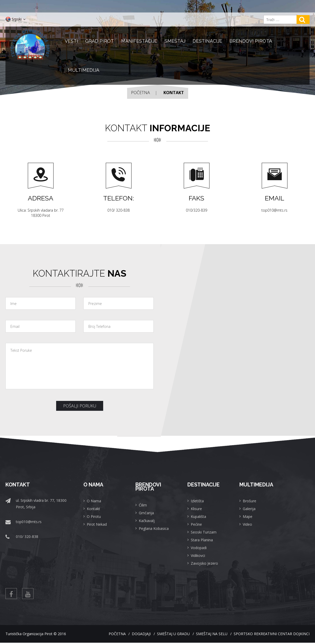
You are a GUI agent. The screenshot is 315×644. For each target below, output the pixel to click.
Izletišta (197, 501)
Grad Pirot (100, 41)
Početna (140, 93)
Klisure (196, 509)
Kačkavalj (147, 521)
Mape (248, 516)
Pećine (196, 524)
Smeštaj (175, 41)
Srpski (15, 19)
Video (247, 524)
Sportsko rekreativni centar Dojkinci (272, 635)
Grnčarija (146, 513)
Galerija (249, 509)
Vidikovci (198, 555)
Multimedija (84, 70)
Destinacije (207, 41)
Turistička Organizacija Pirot (29, 635)
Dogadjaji (127, 635)
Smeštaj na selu (207, 635)
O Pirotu (94, 516)
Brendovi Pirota (251, 41)
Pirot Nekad (97, 524)
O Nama (94, 501)
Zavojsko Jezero (204, 563)
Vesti (71, 41)
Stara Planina (202, 540)
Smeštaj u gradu (164, 635)
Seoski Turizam (204, 532)
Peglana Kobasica (154, 528)
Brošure (250, 501)
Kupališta (198, 516)
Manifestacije (139, 41)
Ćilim (143, 505)
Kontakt (93, 509)
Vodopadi (199, 548)
